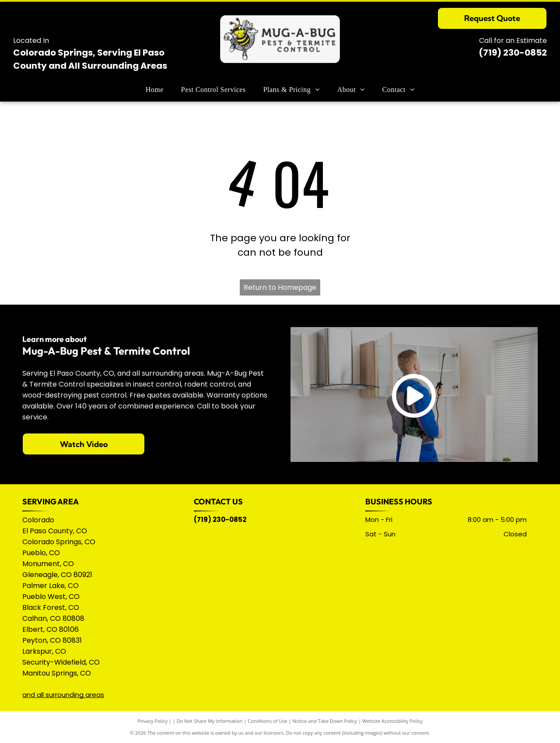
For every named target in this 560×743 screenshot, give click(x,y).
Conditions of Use (268, 721)
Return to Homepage (280, 287)
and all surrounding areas (63, 695)
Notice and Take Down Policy (325, 721)
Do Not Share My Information (210, 721)
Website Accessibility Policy (392, 721)
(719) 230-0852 (513, 53)
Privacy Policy (152, 721)
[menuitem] (155, 90)
